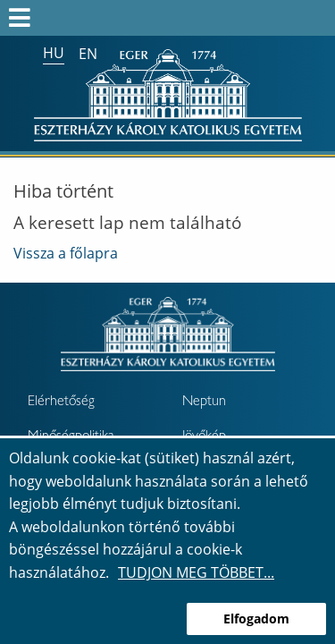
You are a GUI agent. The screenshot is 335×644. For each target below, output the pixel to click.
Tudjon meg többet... (196, 572)
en (88, 54)
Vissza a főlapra (66, 253)
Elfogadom (256, 619)
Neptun (204, 402)
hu (54, 53)
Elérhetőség (61, 402)
